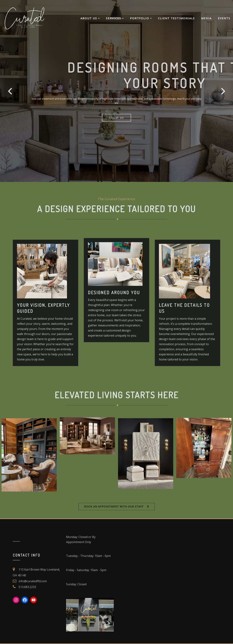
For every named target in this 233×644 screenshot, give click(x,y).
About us (116, 123)
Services (115, 18)
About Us (90, 18)
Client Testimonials (176, 18)
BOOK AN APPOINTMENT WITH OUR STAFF (114, 509)
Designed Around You (114, 332)
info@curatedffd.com (33, 595)
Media (206, 18)
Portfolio (141, 18)
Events (224, 18)
